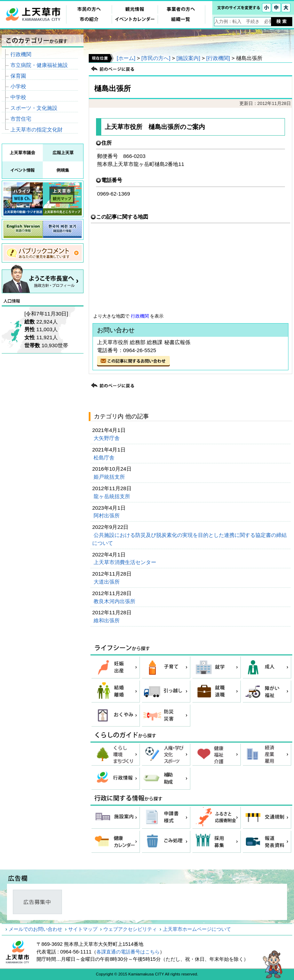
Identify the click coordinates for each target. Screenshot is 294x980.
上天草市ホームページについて (197, 929)
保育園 (18, 76)
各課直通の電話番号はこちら (128, 952)
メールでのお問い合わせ (35, 929)
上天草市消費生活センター (126, 562)
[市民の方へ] (156, 58)
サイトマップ (83, 929)
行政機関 (140, 316)
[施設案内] (188, 58)
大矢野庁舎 (107, 438)
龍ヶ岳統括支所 (113, 496)
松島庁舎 (105, 458)
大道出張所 (107, 582)
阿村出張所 (107, 515)
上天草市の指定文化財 (37, 130)
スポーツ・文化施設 (34, 108)
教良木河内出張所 (115, 601)
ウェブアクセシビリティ (130, 929)
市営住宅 (21, 119)
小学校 (18, 86)
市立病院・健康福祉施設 (39, 65)
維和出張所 (107, 620)
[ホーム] (126, 58)
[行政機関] (218, 58)
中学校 (18, 97)
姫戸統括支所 (110, 477)
